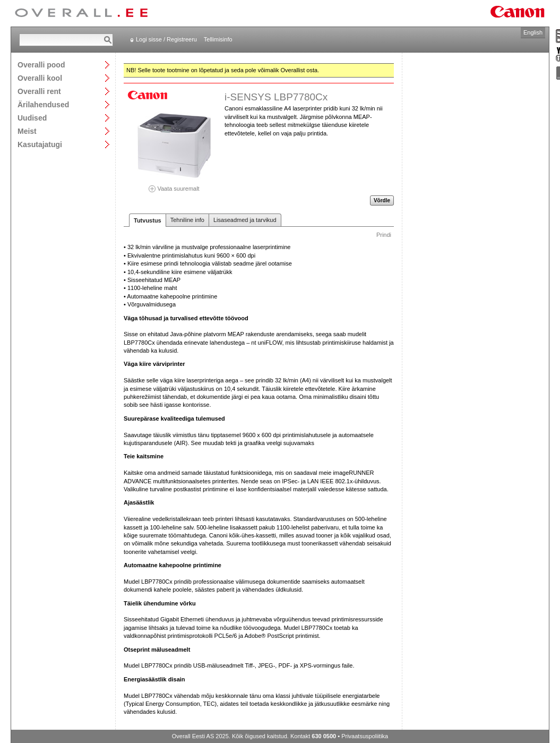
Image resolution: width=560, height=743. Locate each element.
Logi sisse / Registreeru (166, 39)
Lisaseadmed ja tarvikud (245, 220)
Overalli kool (40, 78)
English (533, 32)
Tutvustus (148, 220)
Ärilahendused (43, 104)
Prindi (384, 235)
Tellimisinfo (218, 39)
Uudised (32, 118)
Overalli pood (41, 65)
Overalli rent (39, 91)
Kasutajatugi (40, 144)
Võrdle (382, 200)
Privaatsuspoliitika (365, 736)
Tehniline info (187, 220)
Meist (27, 131)
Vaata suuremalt (174, 185)
